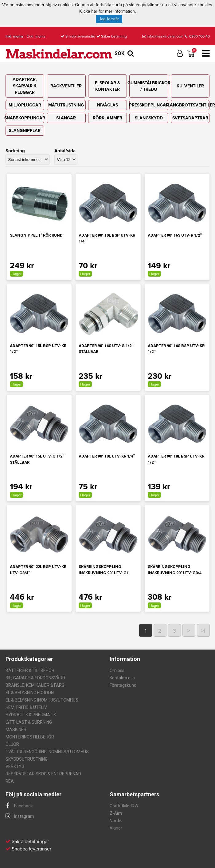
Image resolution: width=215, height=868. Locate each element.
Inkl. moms (14, 36)
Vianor (116, 828)
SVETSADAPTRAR (190, 118)
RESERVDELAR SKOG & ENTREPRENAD (43, 774)
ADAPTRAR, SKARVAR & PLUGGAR (25, 86)
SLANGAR (66, 118)
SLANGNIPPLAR (25, 131)
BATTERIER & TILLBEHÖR (30, 670)
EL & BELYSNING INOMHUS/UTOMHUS (42, 700)
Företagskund (123, 685)
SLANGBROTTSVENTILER (190, 105)
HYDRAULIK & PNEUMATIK (31, 715)
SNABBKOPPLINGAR (25, 118)
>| (203, 631)
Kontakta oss (122, 678)
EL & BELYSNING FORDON (30, 693)
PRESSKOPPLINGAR (149, 105)
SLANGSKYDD (149, 118)
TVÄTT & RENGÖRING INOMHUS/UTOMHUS (47, 752)
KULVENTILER (190, 86)
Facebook (19, 806)
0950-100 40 (197, 36)
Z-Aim (116, 813)
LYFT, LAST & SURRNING (29, 722)
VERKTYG (15, 766)
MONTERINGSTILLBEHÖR (30, 737)
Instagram (20, 816)
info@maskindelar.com (163, 36)
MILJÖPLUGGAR (25, 105)
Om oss (117, 670)
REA (10, 781)
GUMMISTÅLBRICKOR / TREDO (149, 86)
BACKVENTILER (66, 86)
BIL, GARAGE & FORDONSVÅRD (35, 678)
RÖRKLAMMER (107, 118)
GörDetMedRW (124, 806)
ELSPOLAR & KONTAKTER (107, 86)
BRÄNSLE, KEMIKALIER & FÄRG (35, 685)
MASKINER (16, 730)
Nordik (116, 821)
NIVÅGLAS (107, 105)
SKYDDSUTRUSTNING (27, 759)
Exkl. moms (36, 36)
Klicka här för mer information (107, 11)
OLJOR (12, 744)
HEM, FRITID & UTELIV (26, 707)
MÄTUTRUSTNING (66, 105)
